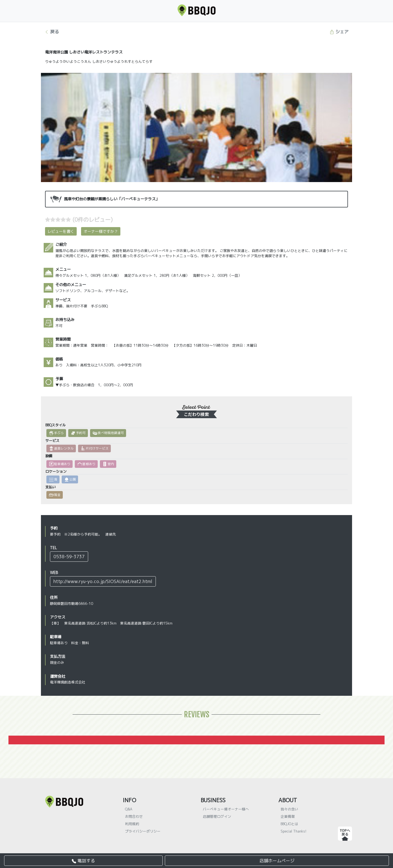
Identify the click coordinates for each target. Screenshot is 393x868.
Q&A (129, 809)
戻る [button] (52, 32)
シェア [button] (339, 32)
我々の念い (289, 809)
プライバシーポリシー (143, 831)
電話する (83, 861)
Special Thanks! (294, 831)
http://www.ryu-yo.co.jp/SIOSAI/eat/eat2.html (103, 581)
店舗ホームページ (277, 861)
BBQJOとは (289, 824)
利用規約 (132, 824)
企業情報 (288, 816)
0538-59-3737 (69, 557)
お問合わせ (134, 816)
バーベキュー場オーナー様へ (226, 809)
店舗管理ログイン (217, 816)
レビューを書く (61, 231)
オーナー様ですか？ (101, 231)
